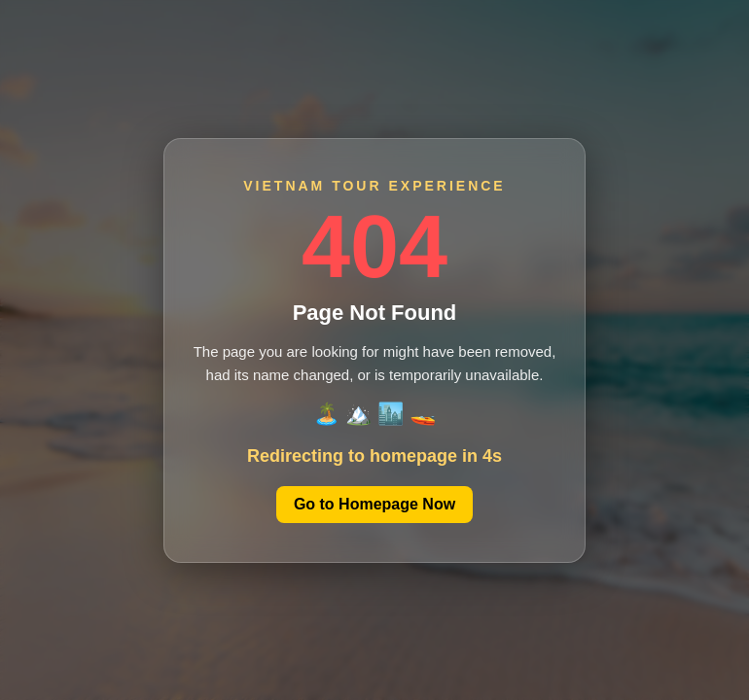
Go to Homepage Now (374, 504)
